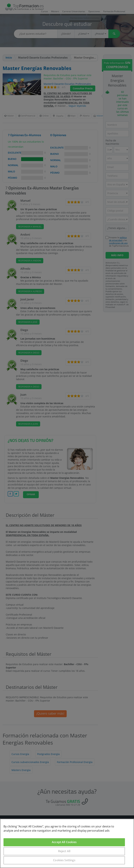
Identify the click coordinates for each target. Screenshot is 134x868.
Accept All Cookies (64, 842)
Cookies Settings (64, 860)
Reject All (64, 851)
